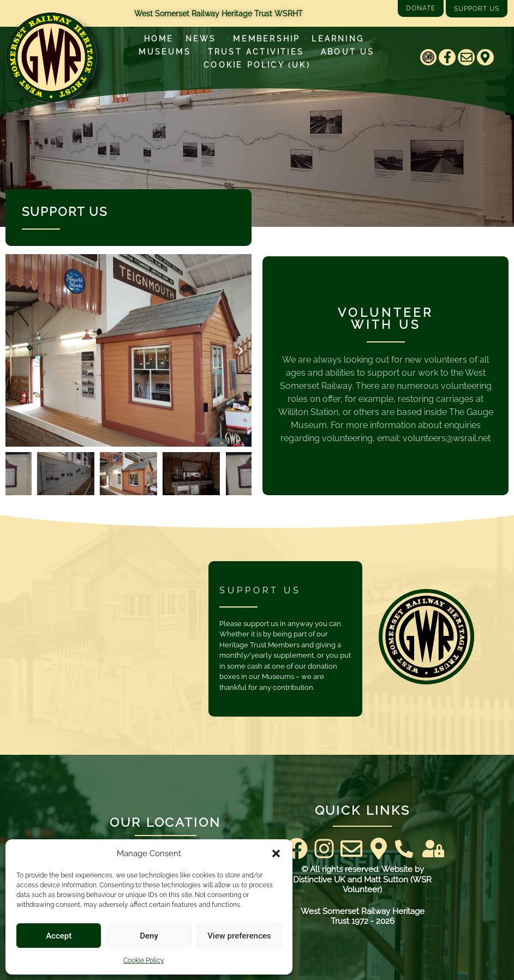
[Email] (466, 58)
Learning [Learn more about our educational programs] (340, 39)
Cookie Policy (144, 960)
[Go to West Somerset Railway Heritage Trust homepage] (51, 57)
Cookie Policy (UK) (257, 65)
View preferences (239, 936)
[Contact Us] (404, 849)
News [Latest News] (204, 39)
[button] (276, 853)
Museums (167, 52)
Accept (59, 936)
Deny (149, 936)
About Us (348, 52)
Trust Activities (259, 52)
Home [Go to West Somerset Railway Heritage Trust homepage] (159, 39)
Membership (267, 39)
